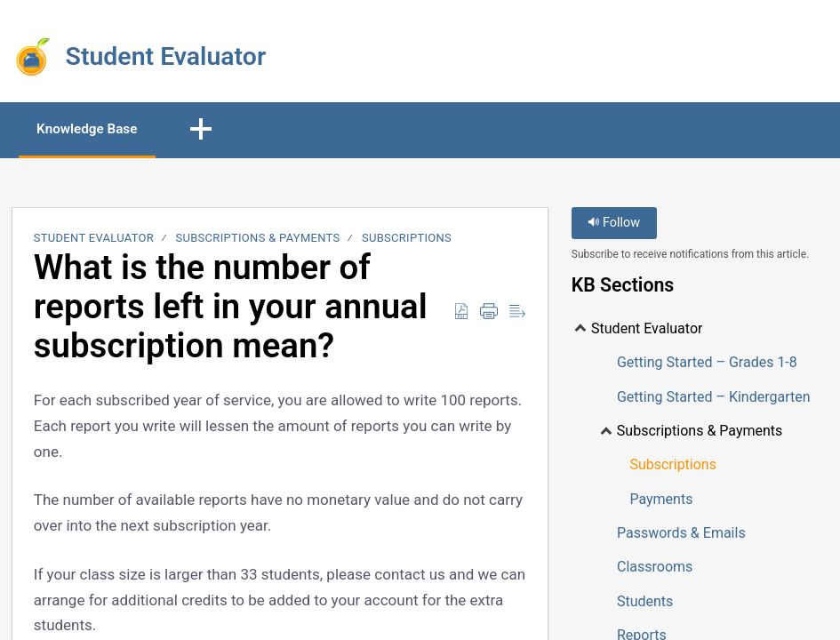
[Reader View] (517, 313)
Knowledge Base (96, 129)
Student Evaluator (94, 240)
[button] (216, 131)
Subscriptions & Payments (258, 240)
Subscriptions (407, 240)
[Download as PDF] (461, 313)
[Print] (489, 313)
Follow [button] (614, 224)
